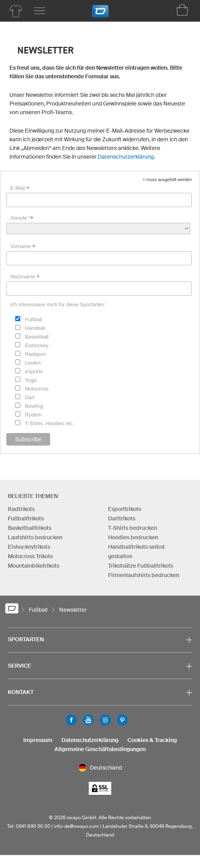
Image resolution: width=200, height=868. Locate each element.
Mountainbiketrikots (34, 566)
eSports (34, 371)
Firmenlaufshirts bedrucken (144, 575)
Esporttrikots (125, 509)
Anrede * (22, 218)
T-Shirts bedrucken (133, 528)
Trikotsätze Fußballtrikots (141, 566)
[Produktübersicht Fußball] (16, 11)
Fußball (33, 319)
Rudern (33, 415)
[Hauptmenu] (39, 11)
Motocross (37, 389)
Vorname (23, 246)
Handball (35, 328)
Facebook (71, 720)
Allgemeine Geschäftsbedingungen (100, 749)
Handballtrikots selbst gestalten (136, 552)
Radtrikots (21, 509)
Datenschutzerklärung (126, 157)
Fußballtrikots (26, 518)
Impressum (38, 740)
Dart (30, 397)
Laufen (33, 363)
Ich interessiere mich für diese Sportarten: (58, 304)
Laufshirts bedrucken (35, 537)
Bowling (34, 406)
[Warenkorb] (182, 10)
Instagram (105, 720)
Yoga (31, 380)
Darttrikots (122, 518)
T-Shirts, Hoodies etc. (49, 423)
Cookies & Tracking (152, 740)
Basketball (37, 337)
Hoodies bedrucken (133, 537)
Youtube (88, 720)
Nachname (25, 277)
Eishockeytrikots (29, 547)
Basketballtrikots (30, 528)
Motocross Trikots (30, 556)
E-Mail (20, 188)
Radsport (35, 354)
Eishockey (36, 345)
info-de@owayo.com (77, 826)
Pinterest (122, 720)
